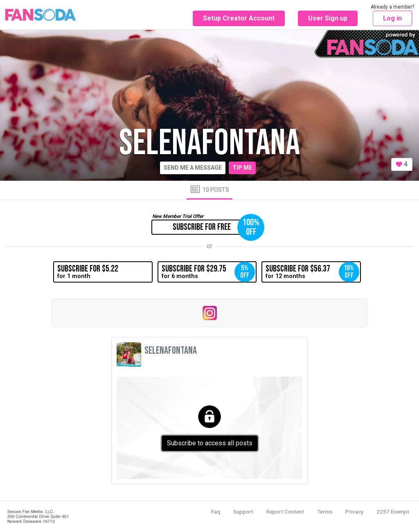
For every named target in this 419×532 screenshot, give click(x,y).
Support (243, 512)
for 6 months (208, 272)
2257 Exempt (393, 512)
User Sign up (328, 18)
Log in (392, 18)
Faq (216, 512)
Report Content (285, 512)
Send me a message (193, 168)
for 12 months (312, 272)
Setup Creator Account (239, 18)
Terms (325, 512)
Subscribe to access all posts (210, 443)
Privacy (354, 512)
